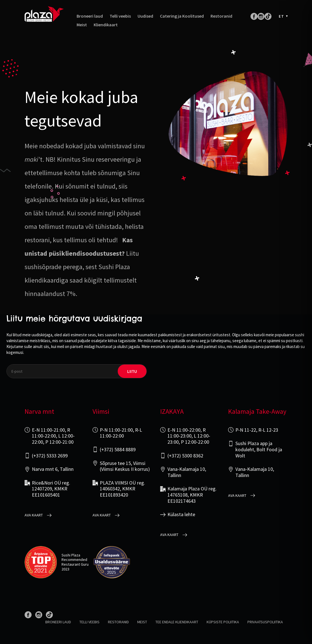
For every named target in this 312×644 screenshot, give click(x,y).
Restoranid (221, 16)
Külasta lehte (181, 514)
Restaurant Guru (75, 564)
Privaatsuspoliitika (265, 622)
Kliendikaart (106, 25)
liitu (132, 371)
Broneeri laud (90, 16)
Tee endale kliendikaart (177, 622)
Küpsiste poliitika (223, 622)
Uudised (145, 16)
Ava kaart (34, 515)
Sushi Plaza (71, 555)
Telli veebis (120, 16)
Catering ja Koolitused (182, 16)
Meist (82, 25)
